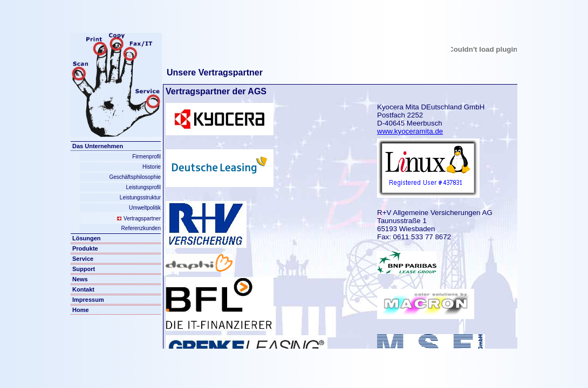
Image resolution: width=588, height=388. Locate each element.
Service (83, 259)
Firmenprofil (146, 157)
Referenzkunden (141, 228)
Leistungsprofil (143, 187)
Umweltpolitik (145, 208)
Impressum (88, 300)
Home (81, 310)
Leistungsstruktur (140, 198)
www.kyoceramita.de (410, 131)
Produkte (85, 248)
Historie (152, 167)
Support (84, 269)
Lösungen (87, 238)
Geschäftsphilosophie (135, 177)
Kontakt (83, 289)
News (80, 279)
